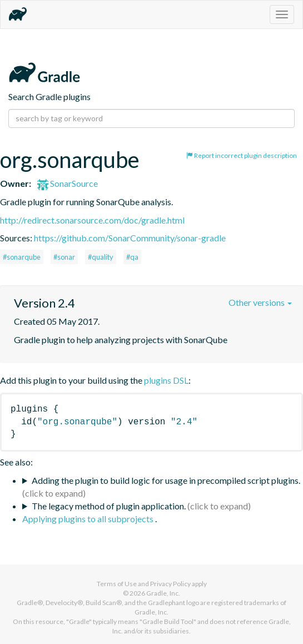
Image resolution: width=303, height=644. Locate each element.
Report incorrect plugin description (242, 155)
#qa (132, 257)
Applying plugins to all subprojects (89, 519)
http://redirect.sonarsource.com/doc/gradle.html (92, 220)
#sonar (64, 257)
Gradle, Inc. (163, 593)
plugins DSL (166, 380)
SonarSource (68, 183)
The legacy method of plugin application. (109, 506)
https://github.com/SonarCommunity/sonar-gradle (130, 238)
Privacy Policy (170, 584)
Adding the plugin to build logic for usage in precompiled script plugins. (166, 480)
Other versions (260, 302)
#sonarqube (22, 257)
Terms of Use (117, 584)
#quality (101, 257)
